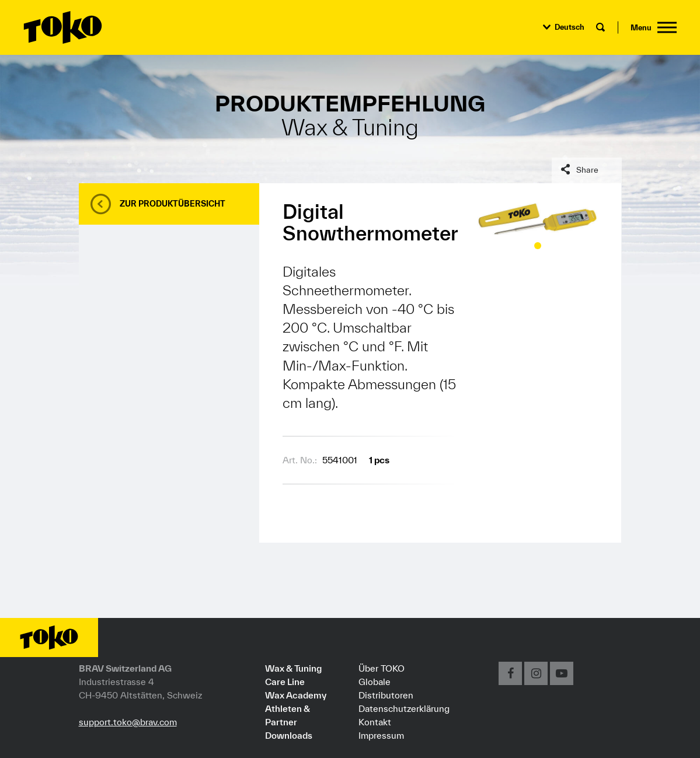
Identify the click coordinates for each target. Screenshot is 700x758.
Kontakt (375, 722)
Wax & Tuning (293, 668)
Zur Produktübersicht (173, 204)
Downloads (289, 735)
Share (587, 170)
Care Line (285, 682)
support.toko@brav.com (128, 722)
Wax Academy (296, 695)
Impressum (381, 735)
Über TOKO (382, 668)
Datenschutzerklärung (404, 708)
